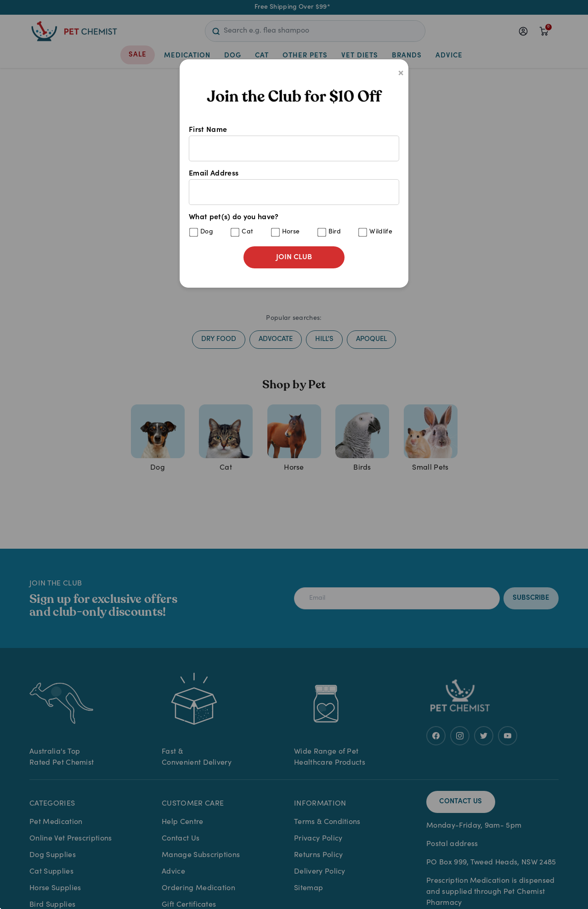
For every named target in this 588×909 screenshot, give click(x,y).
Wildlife (381, 232)
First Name (294, 144)
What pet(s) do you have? (294, 225)
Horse (291, 232)
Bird (335, 232)
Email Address (294, 187)
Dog (207, 232)
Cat (247, 232)
